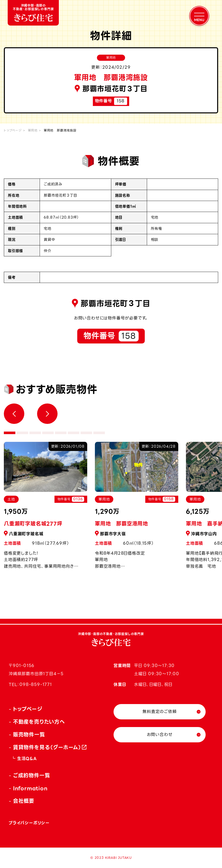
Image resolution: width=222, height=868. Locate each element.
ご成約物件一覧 (32, 776)
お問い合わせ (160, 735)
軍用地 (33, 130)
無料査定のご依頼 (159, 712)
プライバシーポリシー (29, 823)
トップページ (13, 130)
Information (30, 788)
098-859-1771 (36, 685)
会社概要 (24, 801)
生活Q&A (27, 759)
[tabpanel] (137, 508)
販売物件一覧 (29, 735)
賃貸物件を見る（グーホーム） (47, 747)
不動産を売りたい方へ (39, 722)
